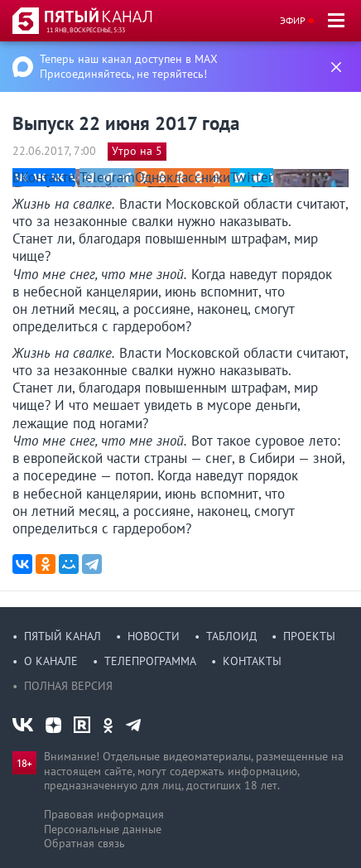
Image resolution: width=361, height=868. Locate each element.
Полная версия (68, 686)
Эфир (293, 20)
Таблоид (231, 636)
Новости (154, 636)
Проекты (309, 636)
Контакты (252, 661)
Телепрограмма (150, 661)
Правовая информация (104, 814)
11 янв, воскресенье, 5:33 (86, 30)
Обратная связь (84, 843)
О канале (51, 661)
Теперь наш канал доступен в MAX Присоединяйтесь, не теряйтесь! (129, 66)
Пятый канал (63, 636)
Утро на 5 (137, 151)
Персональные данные (103, 829)
